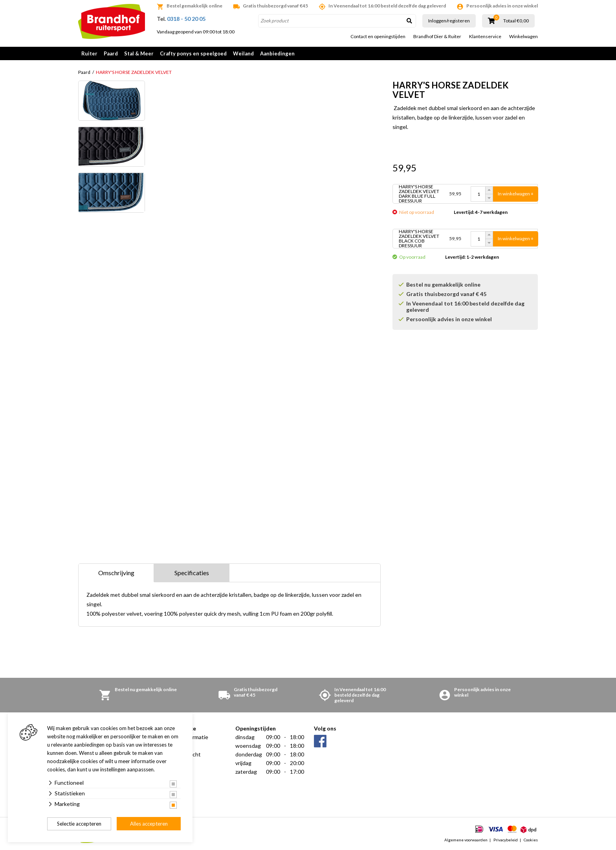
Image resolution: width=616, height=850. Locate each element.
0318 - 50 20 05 (186, 19)
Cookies (531, 840)
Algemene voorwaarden (466, 840)
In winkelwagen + (516, 194)
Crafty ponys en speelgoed (193, 53)
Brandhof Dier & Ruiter (437, 37)
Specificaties (192, 573)
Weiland (243, 53)
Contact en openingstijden (378, 37)
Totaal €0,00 (516, 21)
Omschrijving (116, 573)
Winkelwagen (523, 37)
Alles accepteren (149, 824)
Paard (111, 53)
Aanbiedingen (277, 53)
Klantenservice (485, 37)
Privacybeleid (506, 840)
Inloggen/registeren (449, 21)
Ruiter (89, 53)
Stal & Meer (139, 53)
